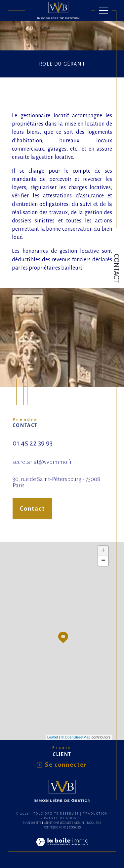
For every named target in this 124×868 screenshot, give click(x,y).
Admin (79, 823)
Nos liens (94, 823)
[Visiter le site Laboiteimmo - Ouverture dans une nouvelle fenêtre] (62, 849)
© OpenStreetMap (76, 737)
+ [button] (103, 551)
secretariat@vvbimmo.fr (42, 468)
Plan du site (32, 823)
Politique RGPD (55, 827)
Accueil (18, 28)
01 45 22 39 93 (33, 449)
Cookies (75, 827)
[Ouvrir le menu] (103, 11)
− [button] (103, 561)
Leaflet (53, 737)
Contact (116, 268)
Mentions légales (58, 823)
